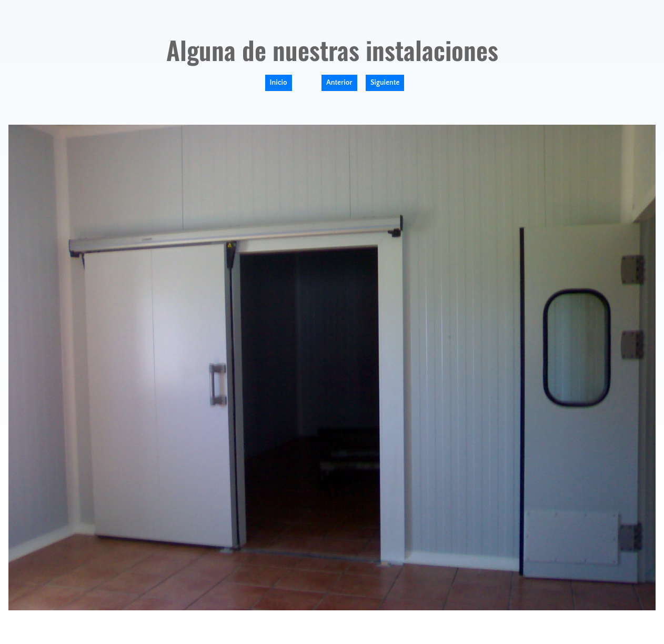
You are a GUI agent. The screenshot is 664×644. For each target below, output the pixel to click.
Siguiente (385, 83)
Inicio (279, 83)
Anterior (339, 83)
